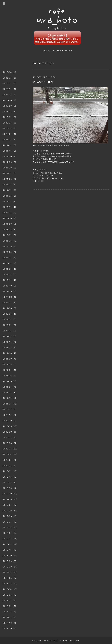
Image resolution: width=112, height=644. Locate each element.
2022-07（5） (10, 303)
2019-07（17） (11, 505)
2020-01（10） (11, 471)
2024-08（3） (10, 168)
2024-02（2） (10, 196)
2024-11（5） (10, 151)
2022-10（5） (10, 286)
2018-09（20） (11, 561)
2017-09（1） (10, 629)
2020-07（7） (10, 437)
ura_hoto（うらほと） (49, 640)
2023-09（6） (10, 224)
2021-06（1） (10, 376)
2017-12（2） (10, 612)
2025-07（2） (10, 117)
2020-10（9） (10, 421)
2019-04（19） (11, 522)
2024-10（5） (10, 156)
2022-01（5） (10, 336)
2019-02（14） (11, 533)
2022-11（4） (10, 280)
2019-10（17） (11, 488)
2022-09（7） (10, 291)
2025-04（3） (10, 123)
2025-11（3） (10, 95)
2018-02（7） (10, 600)
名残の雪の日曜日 (44, 82)
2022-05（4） (10, 314)
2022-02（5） (10, 331)
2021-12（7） (10, 342)
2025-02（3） (10, 134)
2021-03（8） (10, 393)
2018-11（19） (11, 550)
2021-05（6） (10, 381)
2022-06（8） (10, 308)
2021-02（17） (11, 398)
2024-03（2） (10, 190)
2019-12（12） (11, 477)
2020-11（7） (10, 415)
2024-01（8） (10, 201)
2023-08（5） (10, 230)
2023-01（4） (10, 269)
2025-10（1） (10, 100)
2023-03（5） (10, 258)
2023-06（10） (11, 241)
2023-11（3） (10, 213)
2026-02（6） (10, 78)
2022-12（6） (10, 275)
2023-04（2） (10, 252)
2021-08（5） (10, 364)
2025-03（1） (10, 128)
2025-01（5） (10, 140)
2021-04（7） (10, 387)
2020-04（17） (11, 454)
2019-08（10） (11, 499)
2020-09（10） (11, 426)
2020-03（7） (10, 460)
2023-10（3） (10, 218)
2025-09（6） (10, 106)
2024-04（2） (10, 185)
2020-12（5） (10, 409)
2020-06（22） (11, 443)
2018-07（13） (11, 572)
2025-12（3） (10, 89)
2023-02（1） (10, 263)
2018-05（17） (11, 584)
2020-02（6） (10, 466)
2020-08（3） (10, 432)
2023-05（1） (10, 246)
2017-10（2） (10, 623)
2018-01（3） (10, 606)
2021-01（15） (11, 404)
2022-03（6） (10, 325)
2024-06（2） (10, 179)
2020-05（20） (11, 449)
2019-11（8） (10, 482)
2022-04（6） (10, 319)
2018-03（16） (11, 595)
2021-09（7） (10, 359)
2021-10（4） (10, 353)
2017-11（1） (10, 617)
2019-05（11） (11, 516)
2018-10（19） (11, 556)
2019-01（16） (11, 539)
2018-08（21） (11, 567)
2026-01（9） (10, 83)
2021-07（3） (10, 370)
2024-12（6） (10, 145)
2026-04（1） (10, 72)
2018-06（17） (11, 578)
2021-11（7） (10, 348)
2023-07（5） (10, 235)
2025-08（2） (10, 112)
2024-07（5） (10, 173)
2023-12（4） (10, 207)
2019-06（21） (11, 511)
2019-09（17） (11, 494)
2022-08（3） (10, 297)
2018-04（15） (11, 589)
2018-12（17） (11, 544)
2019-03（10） (11, 527)
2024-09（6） (10, 162)
